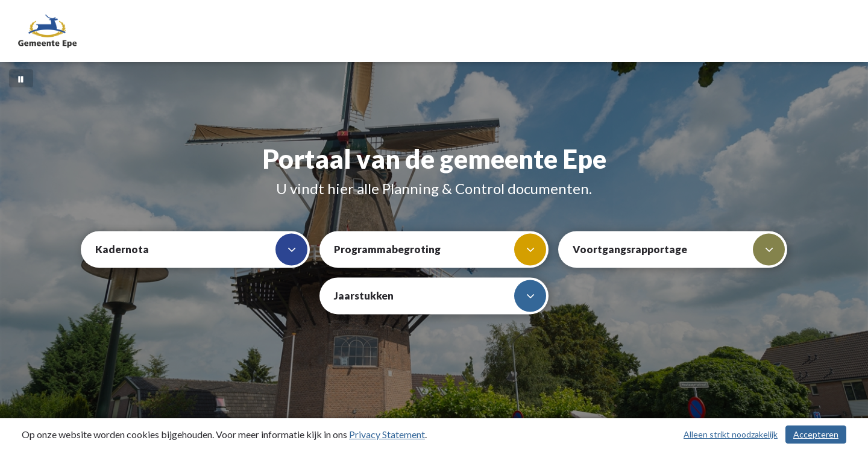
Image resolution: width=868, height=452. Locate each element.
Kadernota (201, 250)
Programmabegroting (440, 250)
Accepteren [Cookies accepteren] (816, 434)
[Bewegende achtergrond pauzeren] (21, 78)
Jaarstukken (440, 296)
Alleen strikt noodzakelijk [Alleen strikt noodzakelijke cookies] (731, 434)
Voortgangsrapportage (679, 250)
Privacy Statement (387, 434)
